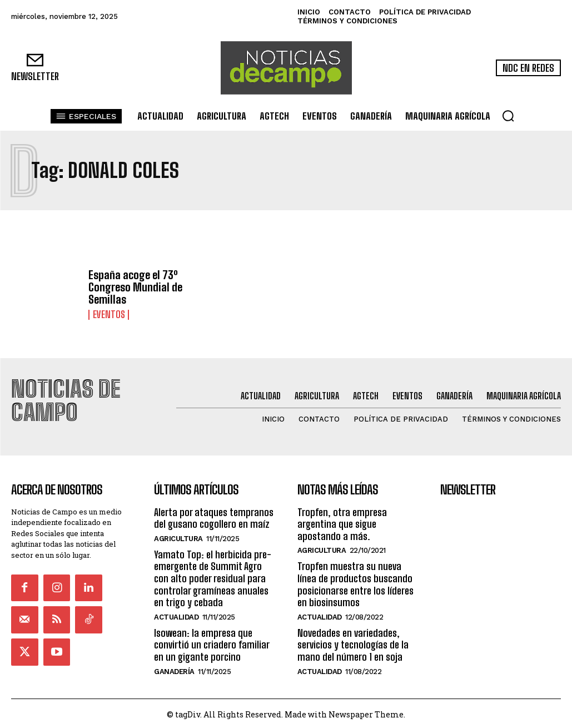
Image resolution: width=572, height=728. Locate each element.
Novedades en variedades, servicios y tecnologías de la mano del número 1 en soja (353, 643)
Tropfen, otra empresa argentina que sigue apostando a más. (342, 521)
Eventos (107, 315)
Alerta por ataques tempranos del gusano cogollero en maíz (214, 516)
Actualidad (176, 615)
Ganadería (174, 669)
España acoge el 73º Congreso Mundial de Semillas (135, 288)
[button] (508, 116)
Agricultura (178, 536)
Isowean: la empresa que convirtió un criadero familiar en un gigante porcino (212, 643)
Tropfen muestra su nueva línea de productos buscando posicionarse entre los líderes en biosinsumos (355, 582)
